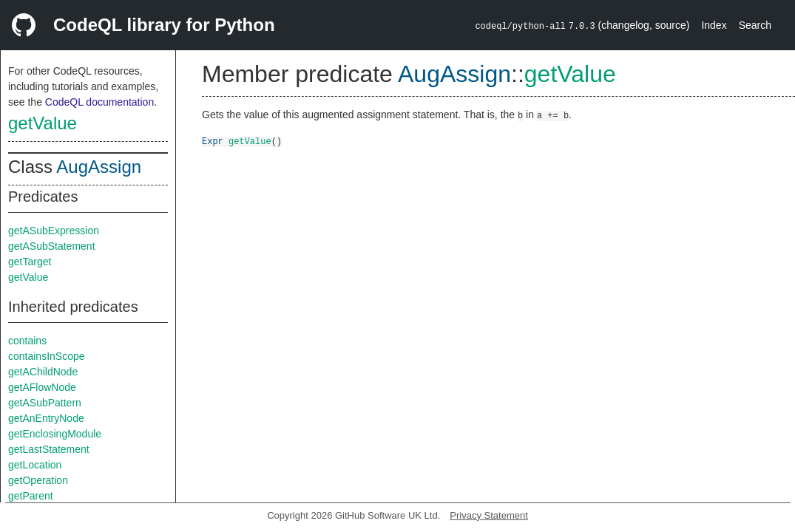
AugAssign (99, 167)
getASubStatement (52, 246)
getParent (31, 496)
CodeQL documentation (99, 102)
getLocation (35, 465)
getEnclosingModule (55, 434)
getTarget (30, 262)
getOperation (38, 480)
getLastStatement (49, 449)
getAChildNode (43, 372)
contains (27, 341)
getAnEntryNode (46, 418)
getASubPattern (45, 403)
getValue (43, 123)
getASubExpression (54, 231)
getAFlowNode (42, 387)
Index (714, 25)
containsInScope (47, 356)
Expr (213, 141)
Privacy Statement (489, 515)
